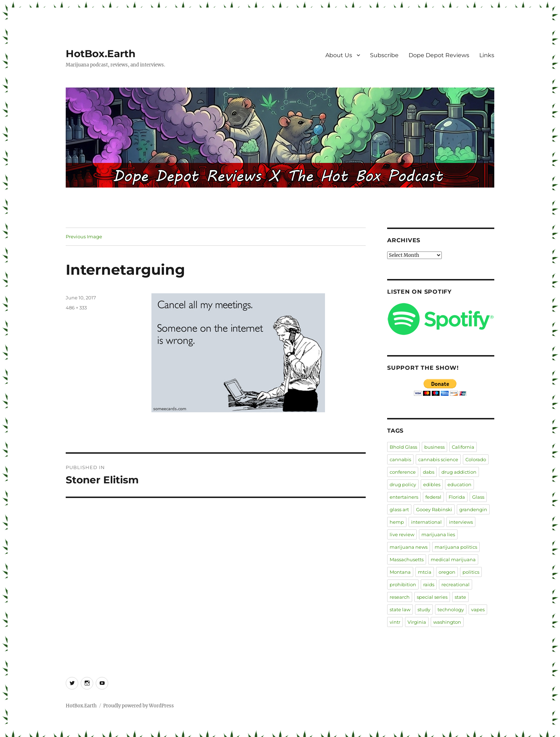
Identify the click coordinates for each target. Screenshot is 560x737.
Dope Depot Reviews (439, 55)
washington (447, 622)
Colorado (476, 459)
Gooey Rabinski (434, 509)
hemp (397, 522)
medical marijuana (453, 559)
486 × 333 (76, 308)
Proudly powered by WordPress (139, 706)
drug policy (403, 484)
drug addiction (459, 472)
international (426, 522)
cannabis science (438, 459)
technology (451, 609)
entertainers (404, 497)
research (400, 597)
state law (400, 609)
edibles (432, 484)
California (463, 447)
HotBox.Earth (101, 54)
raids (429, 584)
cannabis (400, 459)
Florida (457, 497)
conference (403, 472)
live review (402, 534)
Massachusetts (407, 559)
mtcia (425, 572)
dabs (429, 472)
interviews (461, 522)
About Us (339, 55)
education (459, 484)
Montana (400, 572)
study (424, 609)
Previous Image (84, 236)
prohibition (403, 584)
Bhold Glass (403, 447)
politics (471, 572)
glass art (399, 509)
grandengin (473, 509)
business (434, 447)
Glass (478, 497)
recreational (456, 584)
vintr (395, 622)
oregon (447, 572)
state (460, 597)
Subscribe (384, 55)
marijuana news (409, 547)
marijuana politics (456, 547)
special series (432, 597)
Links (487, 55)
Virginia (417, 622)
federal (433, 497)
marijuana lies (438, 534)
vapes (478, 609)
